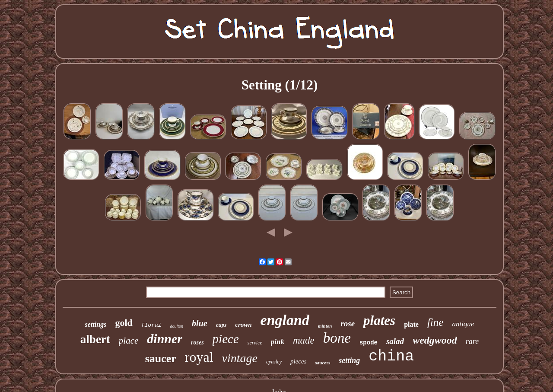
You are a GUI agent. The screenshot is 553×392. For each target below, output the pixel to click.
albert (95, 339)
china (391, 357)
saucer (161, 359)
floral (151, 325)
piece (226, 339)
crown (243, 325)
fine (435, 322)
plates (379, 320)
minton (325, 326)
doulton (177, 326)
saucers (323, 363)
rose (348, 323)
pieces (298, 361)
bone (337, 338)
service (255, 343)
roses (197, 343)
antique (463, 324)
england (285, 320)
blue (200, 323)
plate (411, 324)
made (304, 340)
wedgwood (435, 340)
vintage (240, 358)
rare (472, 341)
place (129, 341)
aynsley (274, 362)
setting (349, 360)
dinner (165, 339)
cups (221, 325)
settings (96, 324)
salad (395, 341)
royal (199, 357)
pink (278, 342)
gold (124, 323)
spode (369, 343)
